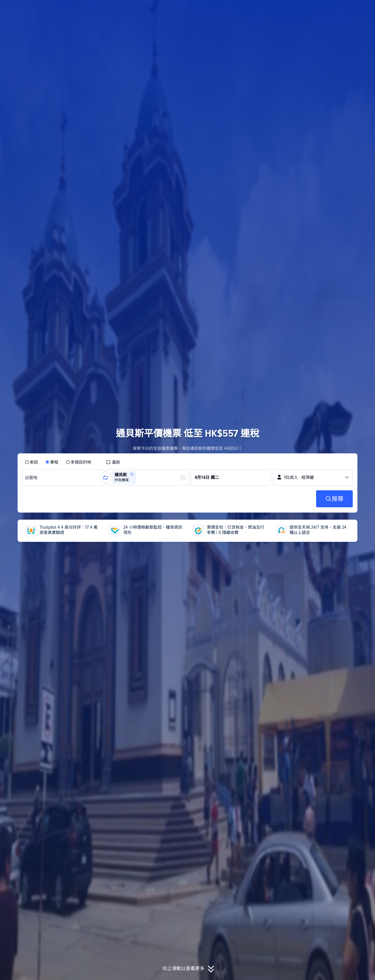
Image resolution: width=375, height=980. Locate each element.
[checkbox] (113, 462)
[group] (63, 477)
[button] (336, 10)
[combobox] (33, 477)
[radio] (31, 462)
